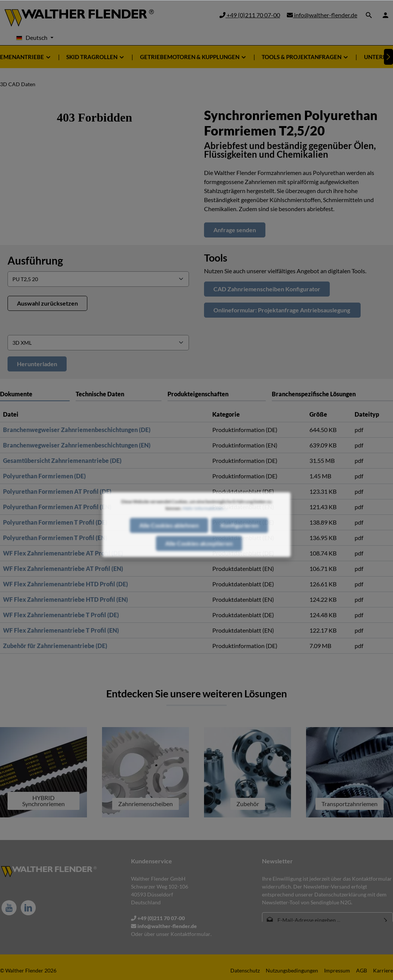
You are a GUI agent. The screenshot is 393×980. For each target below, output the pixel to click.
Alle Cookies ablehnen (169, 542)
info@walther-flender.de (322, 15)
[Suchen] (369, 15)
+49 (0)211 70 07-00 (250, 15)
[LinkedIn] (28, 908)
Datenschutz (245, 970)
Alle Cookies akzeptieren (199, 560)
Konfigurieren (240, 542)
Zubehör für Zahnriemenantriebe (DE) (55, 646)
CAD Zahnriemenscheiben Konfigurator (267, 289)
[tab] (119, 394)
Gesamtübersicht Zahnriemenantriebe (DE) (62, 460)
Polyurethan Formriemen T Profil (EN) (55, 538)
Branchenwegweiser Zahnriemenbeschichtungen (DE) (77, 430)
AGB (362, 970)
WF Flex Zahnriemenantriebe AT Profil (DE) (63, 553)
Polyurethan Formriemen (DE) (44, 476)
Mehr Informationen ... (205, 525)
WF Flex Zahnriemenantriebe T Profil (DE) (61, 615)
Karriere (383, 970)
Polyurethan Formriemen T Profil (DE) (55, 522)
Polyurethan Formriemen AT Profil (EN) (57, 507)
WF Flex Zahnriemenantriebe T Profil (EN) (61, 630)
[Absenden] (386, 920)
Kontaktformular (190, 934)
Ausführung (35, 260)
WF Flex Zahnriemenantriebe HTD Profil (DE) (65, 584)
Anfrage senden (235, 230)
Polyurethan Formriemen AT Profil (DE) (57, 491)
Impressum (337, 970)
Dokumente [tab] (16, 394)
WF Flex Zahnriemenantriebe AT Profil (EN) (63, 568)
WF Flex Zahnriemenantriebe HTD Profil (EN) (65, 599)
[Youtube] (9, 908)
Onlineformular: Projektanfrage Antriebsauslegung (282, 310)
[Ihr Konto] (385, 15)
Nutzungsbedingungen (292, 970)
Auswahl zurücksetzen (47, 303)
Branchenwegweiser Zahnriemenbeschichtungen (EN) (77, 445)
